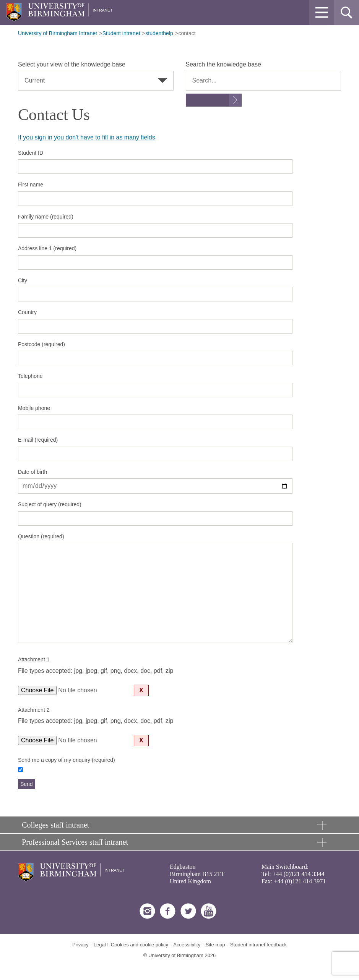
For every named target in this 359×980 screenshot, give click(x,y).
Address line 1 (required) (47, 248)
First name (31, 185)
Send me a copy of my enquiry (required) (67, 760)
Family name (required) (46, 217)
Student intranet (121, 33)
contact (187, 33)
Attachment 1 (34, 659)
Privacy (80, 945)
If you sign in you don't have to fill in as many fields (87, 137)
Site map (215, 945)
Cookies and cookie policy (140, 945)
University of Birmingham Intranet (58, 33)
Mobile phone (34, 408)
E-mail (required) (38, 440)
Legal (100, 945)
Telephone (30, 376)
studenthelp (159, 33)
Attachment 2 (34, 710)
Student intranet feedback (258, 945)
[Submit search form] (214, 100)
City (23, 280)
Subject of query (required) (50, 504)
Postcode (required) (41, 344)
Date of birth (32, 472)
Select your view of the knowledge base (72, 64)
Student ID (31, 153)
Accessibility (187, 945)
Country (27, 312)
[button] (322, 12)
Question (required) (41, 536)
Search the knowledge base (223, 64)
